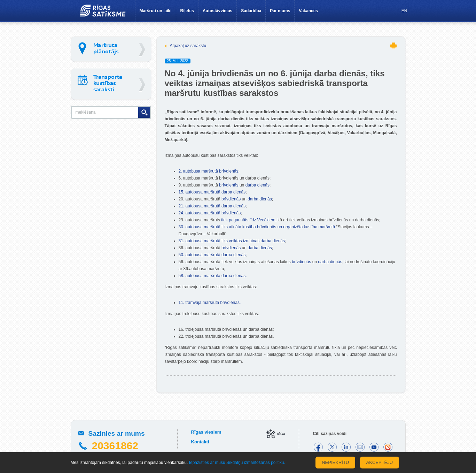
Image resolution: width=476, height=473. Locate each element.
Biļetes (187, 11)
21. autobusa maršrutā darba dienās (212, 206)
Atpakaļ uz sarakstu (188, 46)
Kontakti (200, 442)
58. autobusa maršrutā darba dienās (212, 276)
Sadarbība (251, 11)
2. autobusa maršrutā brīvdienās (209, 171)
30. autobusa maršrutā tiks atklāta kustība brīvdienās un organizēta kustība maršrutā (257, 227)
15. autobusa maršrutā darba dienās (212, 192)
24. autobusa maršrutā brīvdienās (210, 213)
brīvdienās (229, 185)
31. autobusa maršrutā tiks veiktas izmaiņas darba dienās (232, 241)
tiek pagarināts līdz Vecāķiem (248, 220)
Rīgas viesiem (206, 432)
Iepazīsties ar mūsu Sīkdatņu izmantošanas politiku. (237, 463)
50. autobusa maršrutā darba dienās (212, 255)
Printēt (393, 45)
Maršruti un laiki (156, 11)
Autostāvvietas (217, 11)
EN (404, 11)
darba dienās (257, 185)
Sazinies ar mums (117, 433)
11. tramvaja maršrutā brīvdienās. (210, 303)
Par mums (280, 11)
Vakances (308, 11)
